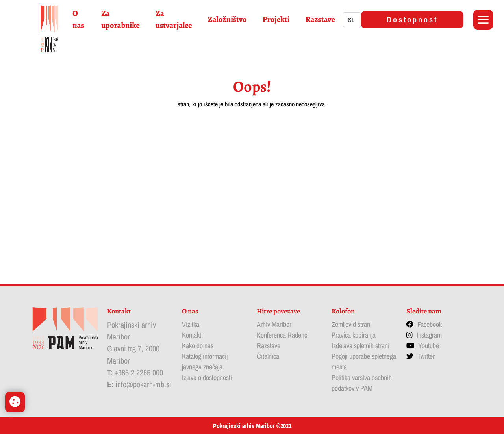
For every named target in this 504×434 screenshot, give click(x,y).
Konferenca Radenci (283, 335)
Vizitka (191, 324)
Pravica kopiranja (354, 335)
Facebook (430, 324)
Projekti (276, 19)
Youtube (429, 346)
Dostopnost (412, 19)
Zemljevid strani (352, 324)
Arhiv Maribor (274, 324)
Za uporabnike (120, 19)
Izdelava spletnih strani (360, 346)
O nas (78, 19)
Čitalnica (268, 356)
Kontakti (192, 335)
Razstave (320, 19)
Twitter (426, 356)
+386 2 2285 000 (139, 372)
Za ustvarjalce (174, 19)
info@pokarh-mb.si (143, 384)
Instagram (429, 335)
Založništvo (227, 19)
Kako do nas (198, 346)
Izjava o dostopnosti (207, 377)
